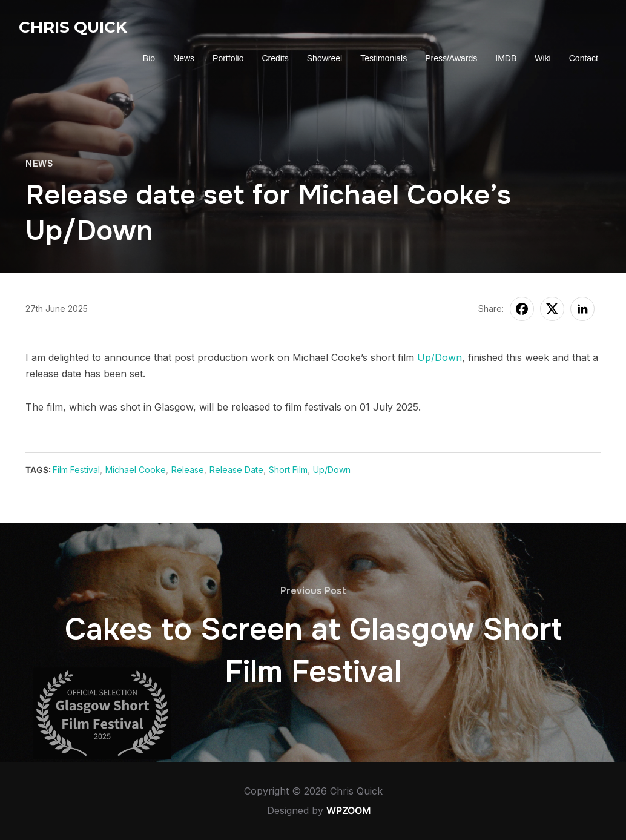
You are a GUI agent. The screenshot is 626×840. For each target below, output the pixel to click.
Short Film (288, 470)
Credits (275, 58)
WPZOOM (349, 810)
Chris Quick (73, 27)
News (184, 58)
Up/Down (440, 357)
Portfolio (228, 58)
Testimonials (384, 58)
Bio (149, 58)
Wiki (542, 58)
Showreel (325, 58)
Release (188, 470)
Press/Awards (451, 58)
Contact (584, 58)
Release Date (236, 470)
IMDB (506, 58)
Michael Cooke (136, 470)
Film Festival (76, 470)
